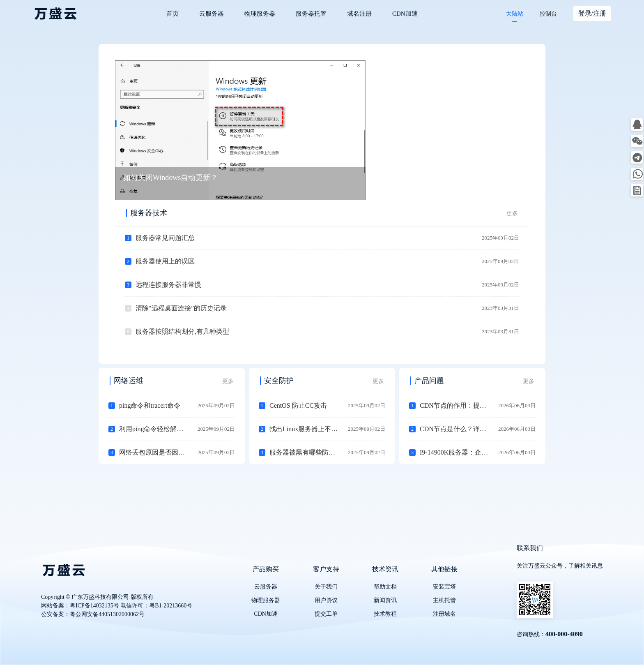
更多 (512, 214)
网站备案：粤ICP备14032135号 (80, 606)
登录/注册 (592, 13)
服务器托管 (311, 14)
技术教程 (385, 614)
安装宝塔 (444, 587)
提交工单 (326, 614)
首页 (172, 14)
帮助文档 (385, 587)
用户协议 (326, 600)
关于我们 (326, 587)
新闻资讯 (385, 600)
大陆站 (515, 14)
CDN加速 (405, 14)
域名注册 (359, 14)
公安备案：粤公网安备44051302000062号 (93, 614)
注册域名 (444, 614)
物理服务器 (260, 14)
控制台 (548, 14)
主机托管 (444, 600)
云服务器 (212, 14)
